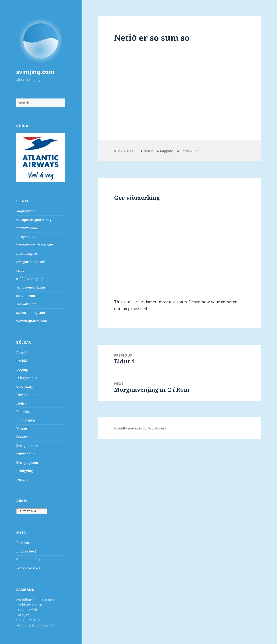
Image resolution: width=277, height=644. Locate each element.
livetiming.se (27, 253)
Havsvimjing (26, 395)
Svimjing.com (27, 462)
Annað (21, 353)
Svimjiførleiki (27, 446)
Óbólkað (23, 437)
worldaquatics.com (32, 321)
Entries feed (26, 551)
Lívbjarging (26, 420)
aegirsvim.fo (26, 211)
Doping (22, 369)
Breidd (22, 361)
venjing (22, 479)
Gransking (25, 386)
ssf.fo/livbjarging (30, 279)
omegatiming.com (31, 262)
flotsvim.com (27, 228)
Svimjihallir (26, 454)
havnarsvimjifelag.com (35, 245)
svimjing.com (35, 72)
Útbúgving (25, 471)
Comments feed (29, 560)
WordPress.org (28, 568)
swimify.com (26, 304)
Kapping (23, 412)
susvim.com (26, 296)
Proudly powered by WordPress (140, 428)
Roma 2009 (189, 151)
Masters (23, 429)
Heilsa (21, 403)
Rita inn (23, 543)
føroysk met (26, 237)
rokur (148, 151)
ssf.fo (20, 270)
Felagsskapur (27, 378)
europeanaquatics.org (34, 220)
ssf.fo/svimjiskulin (31, 287)
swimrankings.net (31, 313)
